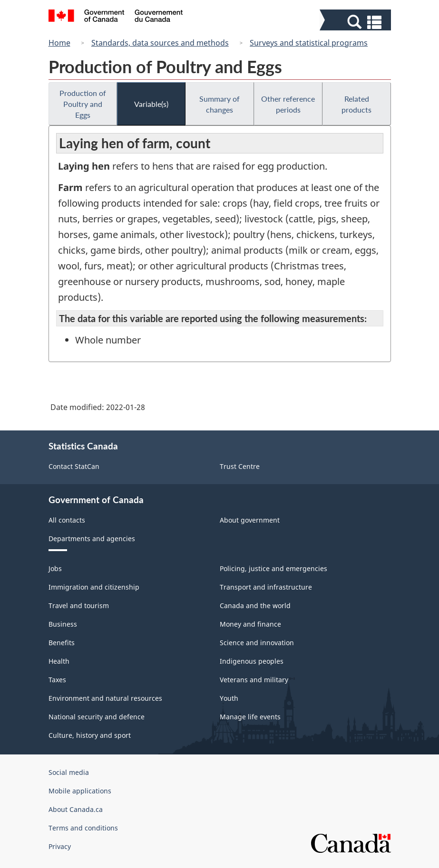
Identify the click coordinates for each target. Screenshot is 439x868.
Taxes (57, 680)
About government (250, 520)
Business (63, 624)
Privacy (60, 846)
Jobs (55, 568)
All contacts (67, 520)
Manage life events (250, 717)
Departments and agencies (92, 539)
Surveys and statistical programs (309, 43)
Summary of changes (219, 104)
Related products (356, 104)
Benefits (62, 643)
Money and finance (250, 624)
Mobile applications (80, 791)
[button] (356, 22)
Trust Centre (240, 466)
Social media (69, 772)
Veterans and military (254, 680)
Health (59, 661)
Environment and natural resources (105, 698)
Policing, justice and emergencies (273, 568)
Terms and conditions (83, 828)
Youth (229, 698)
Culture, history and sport (90, 735)
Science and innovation (257, 643)
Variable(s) (151, 104)
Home (59, 43)
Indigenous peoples (252, 661)
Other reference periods (288, 104)
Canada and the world (255, 606)
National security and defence (97, 717)
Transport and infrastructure (266, 587)
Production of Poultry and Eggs (83, 104)
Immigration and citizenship (94, 587)
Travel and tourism (79, 606)
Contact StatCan (74, 466)
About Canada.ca (76, 809)
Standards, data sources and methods (160, 43)
